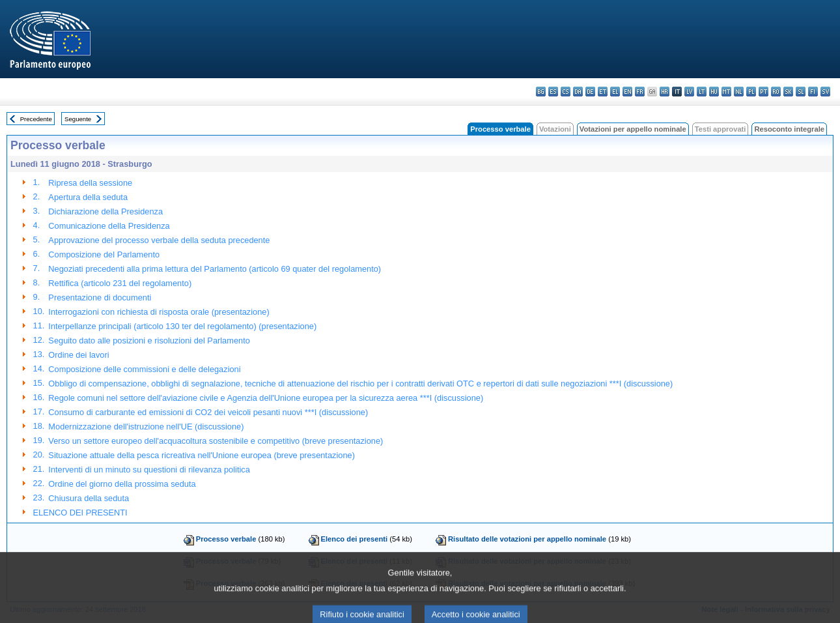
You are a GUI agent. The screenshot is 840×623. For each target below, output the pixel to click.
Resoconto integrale (789, 129)
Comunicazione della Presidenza (109, 226)
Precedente (36, 119)
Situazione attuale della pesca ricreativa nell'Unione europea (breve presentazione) (202, 455)
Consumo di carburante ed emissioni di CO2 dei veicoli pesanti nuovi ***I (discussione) (208, 412)
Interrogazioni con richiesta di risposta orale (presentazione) (159, 312)
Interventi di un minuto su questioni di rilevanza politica (149, 470)
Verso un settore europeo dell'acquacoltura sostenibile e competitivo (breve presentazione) (216, 441)
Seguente (78, 119)
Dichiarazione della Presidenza (105, 211)
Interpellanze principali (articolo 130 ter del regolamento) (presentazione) (182, 326)
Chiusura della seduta (89, 498)
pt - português (763, 92)
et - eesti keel (603, 92)
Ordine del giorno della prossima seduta (122, 484)
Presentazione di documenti (100, 297)
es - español (553, 92)
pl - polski (751, 92)
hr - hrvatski (665, 92)
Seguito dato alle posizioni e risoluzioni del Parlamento (149, 340)
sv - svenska (825, 92)
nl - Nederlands (739, 92)
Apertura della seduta (88, 197)
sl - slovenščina (801, 92)
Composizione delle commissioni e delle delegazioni (144, 369)
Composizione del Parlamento (104, 254)
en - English (627, 92)
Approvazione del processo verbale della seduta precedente (159, 240)
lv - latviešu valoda (689, 92)
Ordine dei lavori (78, 355)
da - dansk (578, 92)
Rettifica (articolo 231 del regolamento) (120, 283)
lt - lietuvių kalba (702, 92)
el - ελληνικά (615, 92)
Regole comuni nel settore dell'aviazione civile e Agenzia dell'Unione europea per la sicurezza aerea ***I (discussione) (266, 398)
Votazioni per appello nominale (633, 129)
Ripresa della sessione (90, 183)
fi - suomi (813, 92)
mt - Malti (726, 92)
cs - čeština (566, 92)
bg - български (541, 92)
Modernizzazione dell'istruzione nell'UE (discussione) (146, 427)
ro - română (776, 92)
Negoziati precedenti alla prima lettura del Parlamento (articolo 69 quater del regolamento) (215, 269)
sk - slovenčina (788, 92)
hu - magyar (714, 92)
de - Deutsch (590, 92)
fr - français (640, 92)
